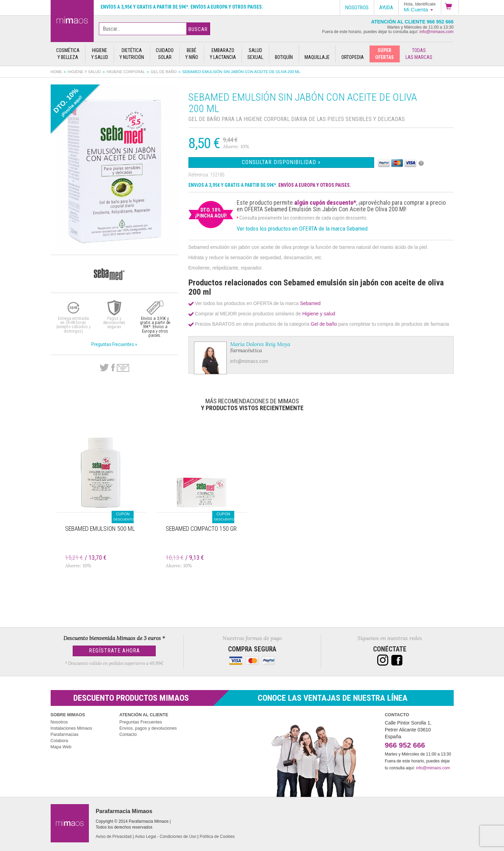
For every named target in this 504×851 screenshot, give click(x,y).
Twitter (104, 368)
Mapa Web (61, 747)
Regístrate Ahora (114, 651)
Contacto (128, 735)
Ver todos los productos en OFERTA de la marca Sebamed (302, 229)
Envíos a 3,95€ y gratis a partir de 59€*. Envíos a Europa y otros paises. (182, 7)
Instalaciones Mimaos (71, 728)
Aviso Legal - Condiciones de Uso (166, 837)
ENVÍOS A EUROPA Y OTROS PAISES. (315, 185)
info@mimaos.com (437, 32)
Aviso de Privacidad (114, 837)
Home (56, 72)
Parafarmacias (65, 735)
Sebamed (310, 303)
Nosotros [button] (357, 8)
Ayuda (386, 8)
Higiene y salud (84, 72)
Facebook (113, 368)
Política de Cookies (217, 837)
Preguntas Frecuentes (141, 722)
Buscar (198, 29)
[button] (450, 7)
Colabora (59, 741)
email (123, 368)
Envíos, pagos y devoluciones (148, 728)
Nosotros (59, 722)
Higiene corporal (126, 72)
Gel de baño (163, 72)
